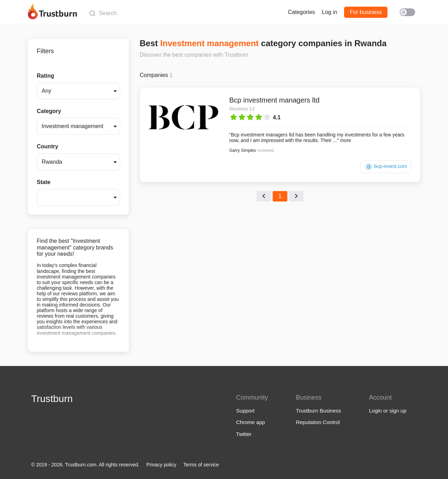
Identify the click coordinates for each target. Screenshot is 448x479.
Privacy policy (161, 465)
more (345, 140)
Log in (330, 12)
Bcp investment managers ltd (274, 100)
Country (47, 146)
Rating (45, 76)
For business (366, 12)
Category (49, 111)
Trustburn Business (319, 411)
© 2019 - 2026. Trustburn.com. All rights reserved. (85, 465)
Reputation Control (318, 422)
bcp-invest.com (386, 167)
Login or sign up (388, 411)
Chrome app (251, 422)
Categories (301, 12)
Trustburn (52, 399)
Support (246, 411)
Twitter (244, 434)
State (44, 182)
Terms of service (201, 465)
